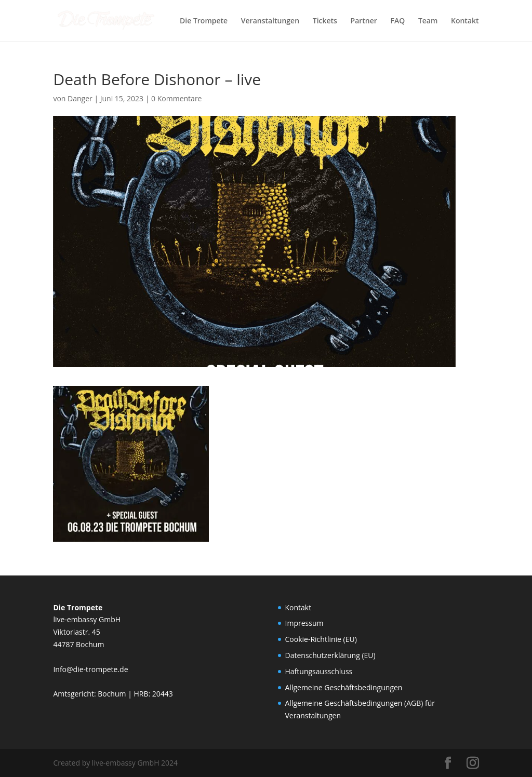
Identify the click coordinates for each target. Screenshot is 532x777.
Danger (80, 98)
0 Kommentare (176, 98)
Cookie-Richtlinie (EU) (321, 639)
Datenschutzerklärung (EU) (330, 655)
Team (428, 21)
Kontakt (465, 21)
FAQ (398, 21)
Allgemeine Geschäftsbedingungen (344, 687)
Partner (364, 21)
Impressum (304, 623)
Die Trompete (204, 21)
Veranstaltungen (270, 21)
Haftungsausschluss (319, 671)
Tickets (325, 21)
